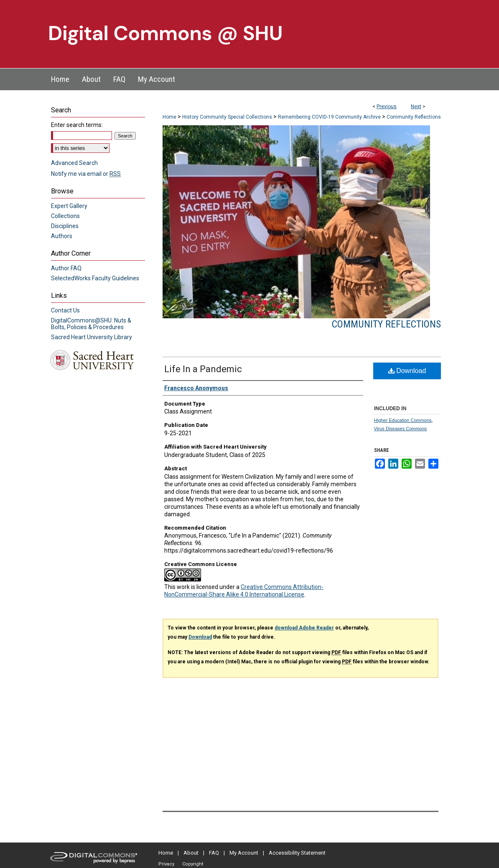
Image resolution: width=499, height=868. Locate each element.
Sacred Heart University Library (92, 337)
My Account (244, 853)
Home (169, 117)
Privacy (166, 864)
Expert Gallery (69, 206)
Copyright (193, 864)
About (191, 853)
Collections (65, 216)
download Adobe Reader (304, 628)
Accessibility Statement (297, 853)
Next (416, 107)
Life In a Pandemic (203, 369)
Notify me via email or (86, 174)
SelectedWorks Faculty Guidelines (95, 278)
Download (407, 371)
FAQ (214, 853)
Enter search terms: (77, 125)
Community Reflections (414, 117)
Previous (387, 107)
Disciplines (65, 226)
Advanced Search (74, 163)
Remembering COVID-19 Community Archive (329, 117)
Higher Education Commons (403, 420)
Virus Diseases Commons (400, 429)
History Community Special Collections (227, 117)
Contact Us (65, 310)
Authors (62, 236)
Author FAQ (66, 268)
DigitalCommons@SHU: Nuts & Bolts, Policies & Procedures (91, 324)
